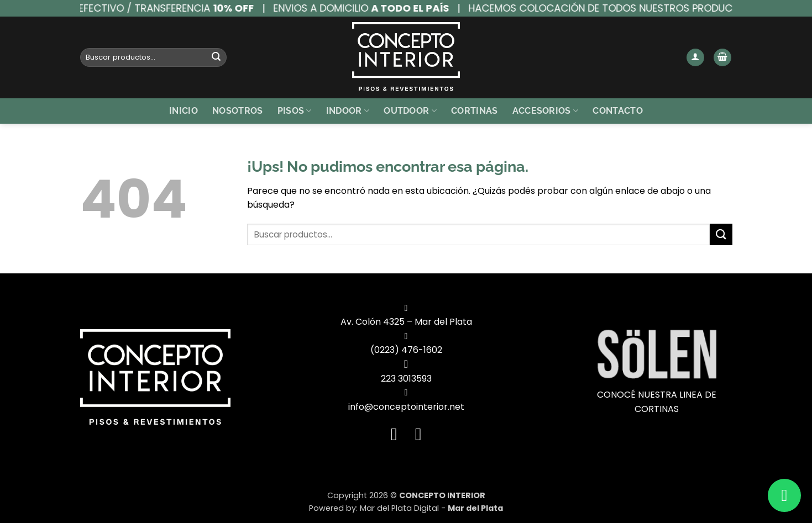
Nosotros (238, 111)
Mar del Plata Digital (399, 508)
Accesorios (546, 111)
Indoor (348, 111)
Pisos (295, 111)
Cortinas (475, 111)
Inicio (184, 111)
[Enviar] (216, 57)
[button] (695, 58)
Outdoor (410, 111)
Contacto (618, 111)
